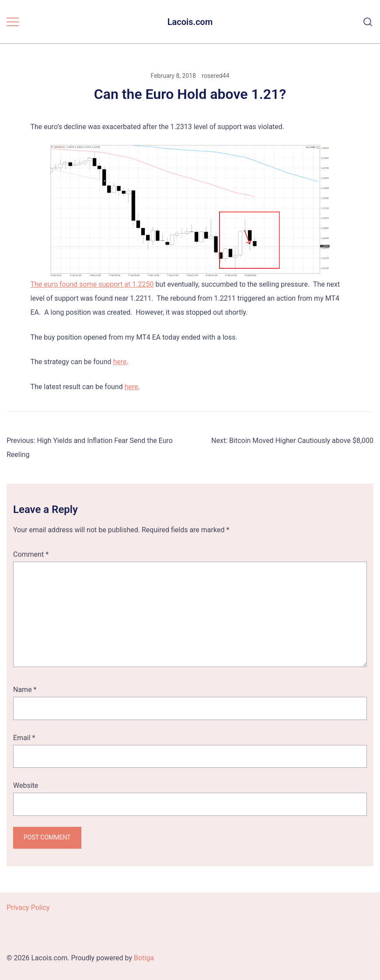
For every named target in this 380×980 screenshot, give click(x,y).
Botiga (144, 958)
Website (26, 785)
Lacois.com (190, 22)
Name (25, 690)
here (120, 362)
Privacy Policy (28, 908)
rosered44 (216, 76)
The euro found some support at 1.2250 (92, 284)
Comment (31, 554)
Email (24, 738)
